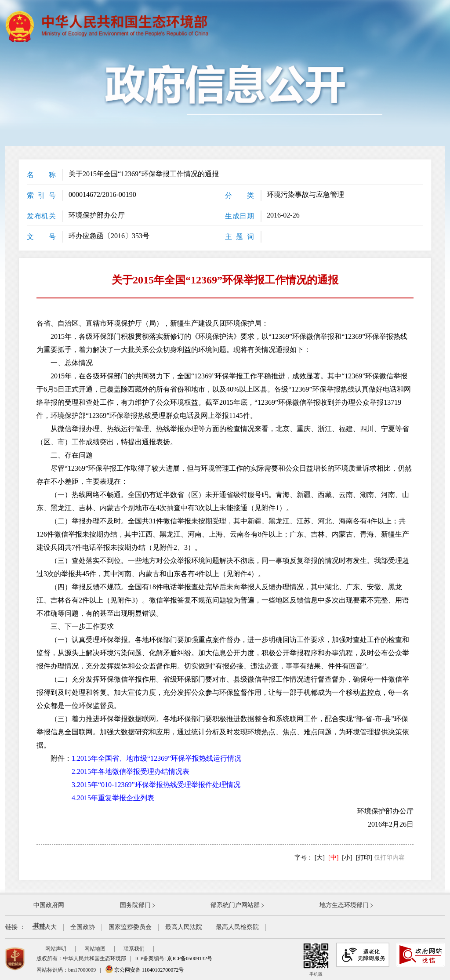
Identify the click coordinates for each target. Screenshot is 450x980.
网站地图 (95, 949)
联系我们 (134, 949)
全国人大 (44, 927)
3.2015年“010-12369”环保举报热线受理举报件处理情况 (156, 785)
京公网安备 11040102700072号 (145, 970)
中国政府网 (49, 905)
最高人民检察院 (237, 927)
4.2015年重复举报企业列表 (113, 798)
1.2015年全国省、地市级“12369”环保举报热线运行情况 (156, 758)
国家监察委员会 (130, 927)
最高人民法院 (184, 927)
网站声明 (56, 949)
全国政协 (83, 927)
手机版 (316, 960)
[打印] (364, 858)
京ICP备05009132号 (190, 958)
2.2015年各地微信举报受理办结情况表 (131, 771)
